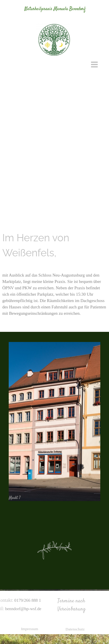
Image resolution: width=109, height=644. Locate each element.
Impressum (29, 629)
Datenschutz (75, 629)
